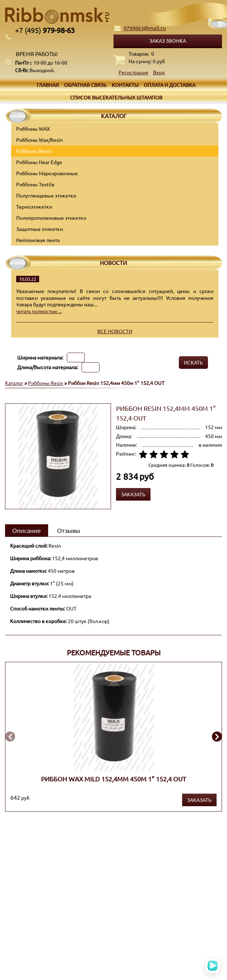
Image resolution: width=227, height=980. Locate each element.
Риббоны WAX (33, 129)
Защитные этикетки (40, 229)
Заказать (199, 800)
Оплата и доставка (170, 85)
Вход (159, 72)
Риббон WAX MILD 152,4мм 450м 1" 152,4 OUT (114, 778)
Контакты (125, 85)
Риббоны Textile (35, 184)
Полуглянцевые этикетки (46, 195)
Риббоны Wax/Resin (40, 140)
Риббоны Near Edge (39, 162)
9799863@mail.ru (145, 28)
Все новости (115, 331)
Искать (193, 362)
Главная (48, 85)
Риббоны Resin (34, 151)
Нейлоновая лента (38, 240)
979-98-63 (45, 30)
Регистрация (133, 72)
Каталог (14, 383)
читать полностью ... (39, 311)
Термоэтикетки (34, 206)
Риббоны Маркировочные (47, 173)
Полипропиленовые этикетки (51, 218)
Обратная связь (85, 85)
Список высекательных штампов (116, 97)
